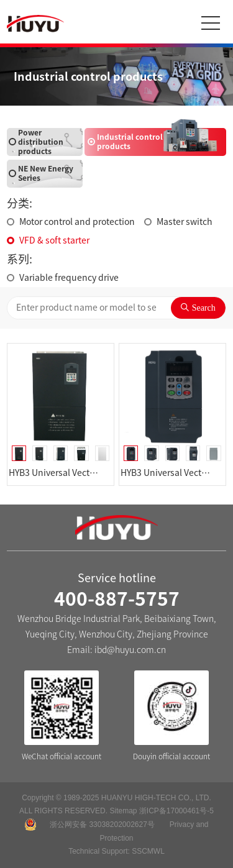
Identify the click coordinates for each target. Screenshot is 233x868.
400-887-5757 (117, 599)
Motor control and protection (77, 222)
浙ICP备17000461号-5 (176, 811)
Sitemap (123, 811)
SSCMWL (148, 851)
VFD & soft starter (54, 240)
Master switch (185, 222)
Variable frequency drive (69, 278)
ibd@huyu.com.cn (130, 650)
